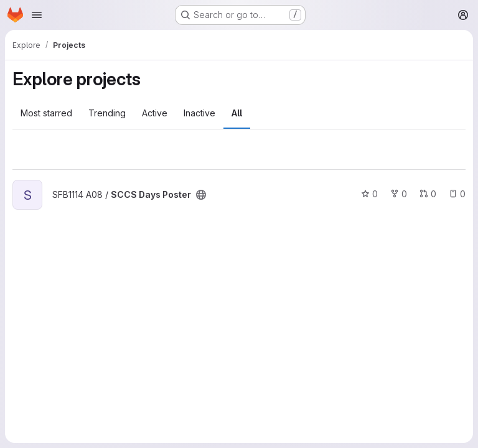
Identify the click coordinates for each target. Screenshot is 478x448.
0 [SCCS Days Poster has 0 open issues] (457, 194)
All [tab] (237, 113)
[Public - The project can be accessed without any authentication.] (201, 195)
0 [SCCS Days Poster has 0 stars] (369, 194)
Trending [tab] (107, 113)
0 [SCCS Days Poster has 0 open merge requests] (428, 194)
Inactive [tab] (199, 113)
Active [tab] (155, 113)
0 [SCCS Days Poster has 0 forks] (399, 194)
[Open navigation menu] (37, 15)
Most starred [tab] (46, 113)
